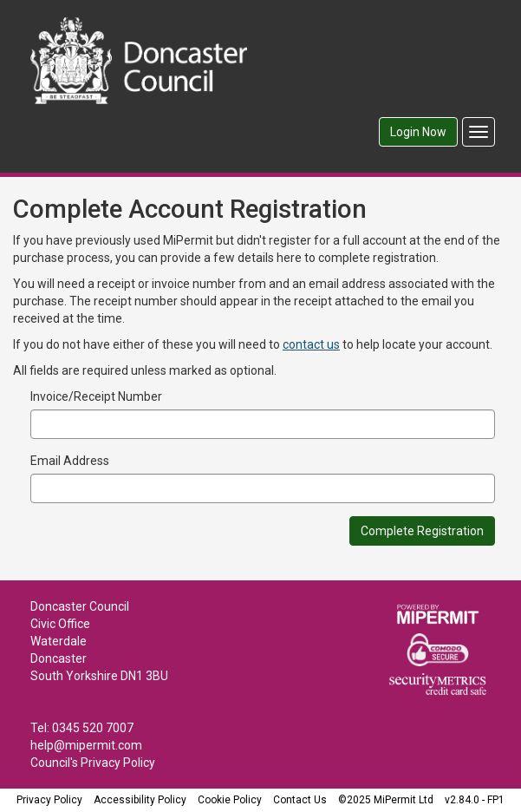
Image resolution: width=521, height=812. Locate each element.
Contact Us (300, 800)
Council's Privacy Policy (93, 763)
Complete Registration (422, 531)
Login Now (418, 132)
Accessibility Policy (140, 800)
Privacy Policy (49, 800)
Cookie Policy (230, 800)
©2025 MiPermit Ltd (386, 800)
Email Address (70, 461)
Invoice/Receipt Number (96, 396)
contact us (311, 344)
